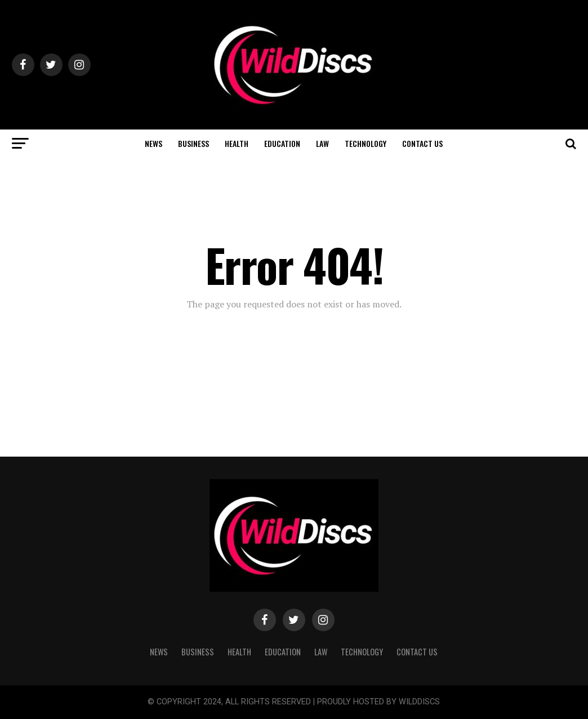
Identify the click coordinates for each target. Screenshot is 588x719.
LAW (322, 143)
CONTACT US (422, 143)
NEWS (153, 143)
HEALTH (237, 143)
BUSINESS (193, 143)
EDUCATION (282, 143)
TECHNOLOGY (366, 143)
